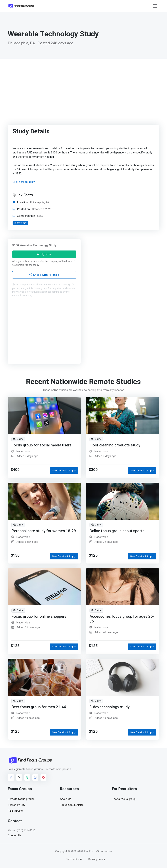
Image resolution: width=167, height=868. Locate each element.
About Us (66, 799)
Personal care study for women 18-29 (44, 531)
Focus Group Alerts (72, 805)
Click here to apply (24, 182)
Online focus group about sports (117, 531)
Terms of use (74, 859)
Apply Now (44, 254)
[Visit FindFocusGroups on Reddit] (43, 777)
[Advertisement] (83, 86)
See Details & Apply (64, 470)
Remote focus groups (21, 799)
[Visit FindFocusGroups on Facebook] (11, 777)
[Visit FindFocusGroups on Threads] (27, 777)
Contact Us (15, 835)
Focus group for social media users (42, 445)
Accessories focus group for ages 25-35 (122, 619)
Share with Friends (44, 275)
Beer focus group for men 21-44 (39, 707)
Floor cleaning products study (115, 445)
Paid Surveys (16, 811)
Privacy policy (97, 859)
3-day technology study (110, 707)
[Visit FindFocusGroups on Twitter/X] (19, 777)
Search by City (16, 805)
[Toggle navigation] (155, 6)
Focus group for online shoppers (39, 616)
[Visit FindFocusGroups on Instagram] (35, 777)
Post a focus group (124, 799)
